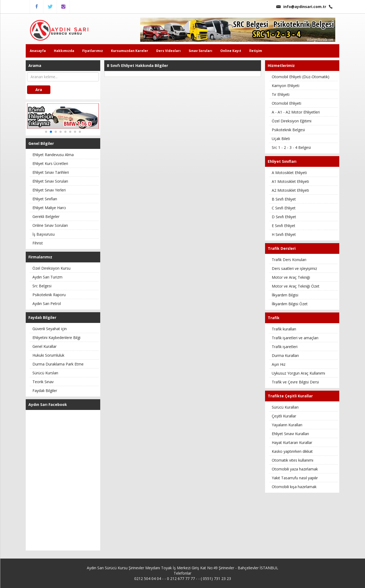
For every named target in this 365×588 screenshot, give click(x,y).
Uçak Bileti (281, 139)
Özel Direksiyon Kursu (51, 268)
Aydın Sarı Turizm (47, 277)
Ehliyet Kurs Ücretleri (50, 163)
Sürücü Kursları (45, 373)
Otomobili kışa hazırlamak (294, 487)
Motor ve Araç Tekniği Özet (296, 286)
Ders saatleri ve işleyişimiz (294, 268)
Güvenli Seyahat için (50, 329)
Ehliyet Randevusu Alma (53, 155)
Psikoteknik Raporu (49, 295)
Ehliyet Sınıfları (45, 199)
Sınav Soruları (200, 51)
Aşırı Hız (279, 364)
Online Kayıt (231, 51)
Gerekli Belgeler (46, 216)
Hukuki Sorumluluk (48, 355)
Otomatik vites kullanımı (293, 460)
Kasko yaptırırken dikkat (292, 451)
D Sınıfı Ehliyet (284, 217)
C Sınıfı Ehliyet (284, 208)
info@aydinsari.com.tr (301, 7)
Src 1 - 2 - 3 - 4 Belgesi (291, 147)
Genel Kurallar (44, 346)
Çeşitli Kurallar (284, 416)
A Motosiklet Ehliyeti (289, 173)
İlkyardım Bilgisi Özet (290, 304)
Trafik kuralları (284, 329)
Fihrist (38, 243)
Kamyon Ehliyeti (286, 86)
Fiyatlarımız (93, 51)
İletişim (256, 51)
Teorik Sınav (43, 382)
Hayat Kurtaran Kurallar (292, 442)
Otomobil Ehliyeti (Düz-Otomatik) (301, 77)
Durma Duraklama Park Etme (58, 364)
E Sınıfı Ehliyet (284, 226)
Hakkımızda (64, 51)
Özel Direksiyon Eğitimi (292, 121)
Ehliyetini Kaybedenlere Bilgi (56, 338)
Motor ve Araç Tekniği (291, 277)
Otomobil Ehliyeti (286, 103)
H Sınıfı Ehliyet (284, 234)
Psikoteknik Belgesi (288, 130)
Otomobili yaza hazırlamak (295, 469)
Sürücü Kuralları (285, 407)
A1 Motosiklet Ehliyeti (290, 181)
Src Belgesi (42, 286)
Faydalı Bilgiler (45, 391)
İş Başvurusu (44, 234)
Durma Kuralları (285, 355)
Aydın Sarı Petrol (47, 304)
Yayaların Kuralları (287, 425)
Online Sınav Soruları (50, 225)
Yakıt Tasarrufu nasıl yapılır (295, 478)
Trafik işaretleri (285, 347)
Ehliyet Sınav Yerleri (49, 190)
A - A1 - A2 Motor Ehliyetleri (296, 112)
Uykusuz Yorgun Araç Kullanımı (298, 373)
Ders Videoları (168, 51)
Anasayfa (38, 51)
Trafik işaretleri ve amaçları (295, 338)
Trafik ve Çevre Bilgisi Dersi (295, 382)
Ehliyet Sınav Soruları (50, 181)
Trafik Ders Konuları (289, 260)
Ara (39, 90)
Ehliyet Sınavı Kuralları (290, 434)
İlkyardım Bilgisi (285, 295)
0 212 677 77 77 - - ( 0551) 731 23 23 (199, 578)
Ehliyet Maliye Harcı (49, 208)
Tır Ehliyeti (281, 94)
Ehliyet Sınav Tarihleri (51, 172)
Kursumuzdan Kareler (130, 51)
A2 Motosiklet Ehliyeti (290, 190)
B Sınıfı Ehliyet (284, 199)
